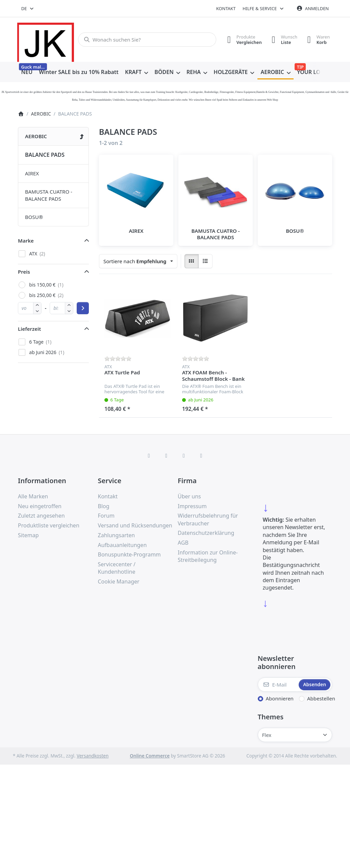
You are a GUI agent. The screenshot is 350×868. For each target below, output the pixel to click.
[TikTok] (184, 455)
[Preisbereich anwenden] (83, 308)
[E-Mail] (278, 685)
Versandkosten (93, 756)
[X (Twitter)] (166, 455)
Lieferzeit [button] (29, 329)
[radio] (192, 261)
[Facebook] (149, 455)
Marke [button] (26, 241)
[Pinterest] (201, 455)
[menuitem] (27, 72)
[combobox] (28, 8)
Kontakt (226, 8)
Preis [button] (24, 272)
